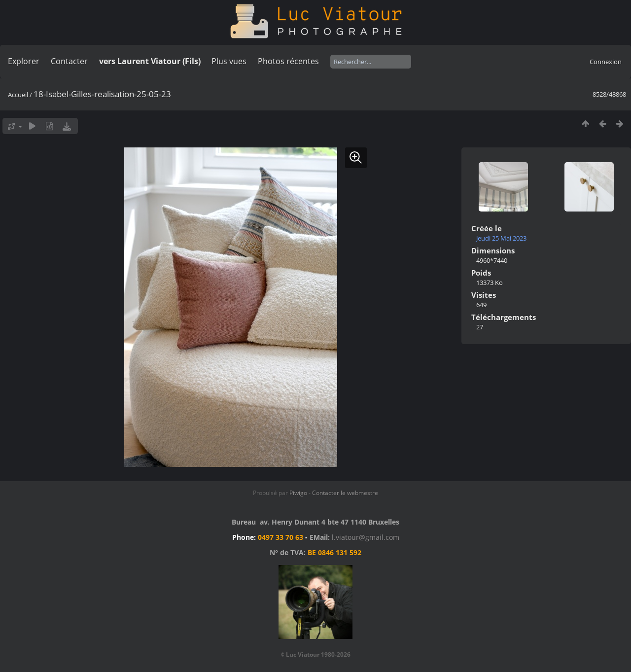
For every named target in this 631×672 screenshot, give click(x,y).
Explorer (24, 61)
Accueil (18, 95)
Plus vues (229, 61)
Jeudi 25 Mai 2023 (501, 238)
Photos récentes (288, 61)
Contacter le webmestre (345, 493)
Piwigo (298, 493)
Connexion (606, 62)
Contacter (69, 61)
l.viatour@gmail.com (366, 537)
